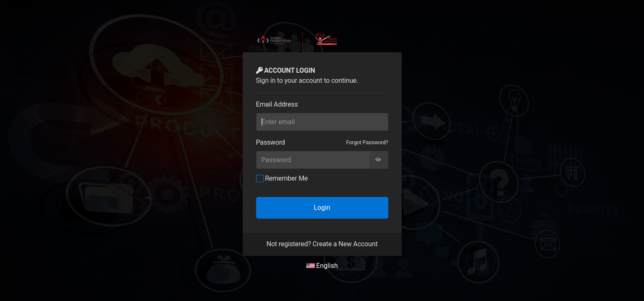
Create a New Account (345, 244)
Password (271, 142)
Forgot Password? (367, 142)
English (322, 266)
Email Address (277, 104)
